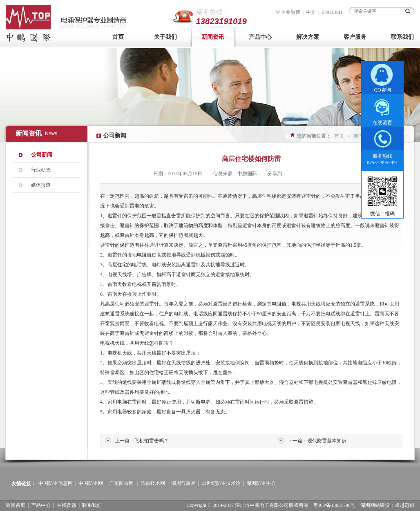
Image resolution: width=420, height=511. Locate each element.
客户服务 (355, 37)
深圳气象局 (183, 483)
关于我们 (165, 37)
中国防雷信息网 (56, 483)
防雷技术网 (153, 483)
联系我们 (92, 505)
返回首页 (16, 505)
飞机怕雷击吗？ (152, 441)
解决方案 (308, 37)
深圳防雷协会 (261, 483)
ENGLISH (332, 12)
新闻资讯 (213, 37)
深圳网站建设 (375, 505)
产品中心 (260, 37)
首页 (118, 37)
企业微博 (290, 12)
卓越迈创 (404, 505)
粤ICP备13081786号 (334, 505)
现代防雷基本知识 (327, 441)
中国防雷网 (91, 483)
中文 (311, 12)
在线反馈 (67, 505)
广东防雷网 (121, 483)
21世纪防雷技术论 (221, 483)
